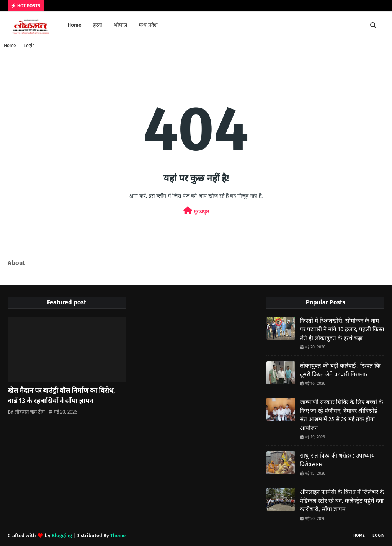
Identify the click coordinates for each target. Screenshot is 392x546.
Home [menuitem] (74, 25)
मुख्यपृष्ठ (196, 211)
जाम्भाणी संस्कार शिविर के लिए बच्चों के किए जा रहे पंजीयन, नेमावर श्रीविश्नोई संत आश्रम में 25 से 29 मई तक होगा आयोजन (341, 415)
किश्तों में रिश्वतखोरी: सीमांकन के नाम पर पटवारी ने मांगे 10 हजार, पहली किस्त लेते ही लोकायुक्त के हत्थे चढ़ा (342, 329)
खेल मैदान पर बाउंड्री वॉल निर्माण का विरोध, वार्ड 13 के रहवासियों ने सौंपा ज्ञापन (61, 396)
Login (29, 46)
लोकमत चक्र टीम (30, 412)
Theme (118, 535)
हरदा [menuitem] (98, 25)
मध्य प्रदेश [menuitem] (148, 25)
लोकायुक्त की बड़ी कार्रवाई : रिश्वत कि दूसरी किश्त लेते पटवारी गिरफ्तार (340, 370)
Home (10, 46)
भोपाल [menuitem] (120, 25)
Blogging (62, 535)
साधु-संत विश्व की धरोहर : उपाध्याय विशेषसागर (337, 460)
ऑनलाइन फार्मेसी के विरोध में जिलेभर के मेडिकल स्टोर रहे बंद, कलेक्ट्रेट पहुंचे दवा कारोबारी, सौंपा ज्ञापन (342, 501)
